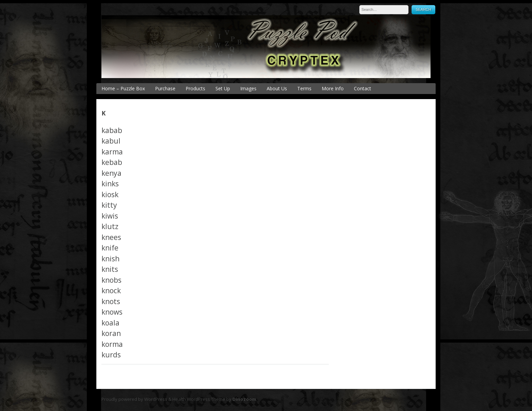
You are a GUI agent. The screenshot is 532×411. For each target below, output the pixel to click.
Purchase (165, 88)
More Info (333, 88)
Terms (304, 88)
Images (248, 88)
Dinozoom (244, 399)
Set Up (223, 88)
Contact (363, 88)
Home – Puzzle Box (123, 88)
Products (195, 88)
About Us (277, 88)
